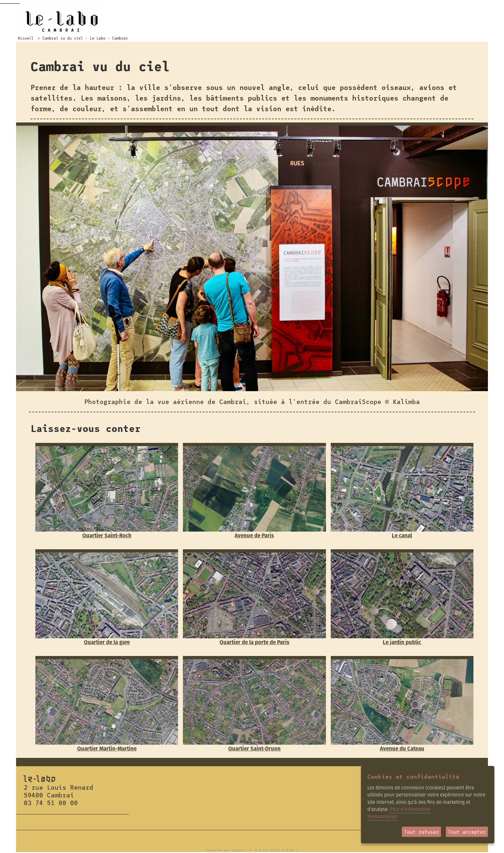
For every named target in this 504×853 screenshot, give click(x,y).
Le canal (402, 535)
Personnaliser (382, 817)
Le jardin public (402, 642)
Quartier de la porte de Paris (254, 642)
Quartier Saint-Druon (254, 749)
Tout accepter (467, 832)
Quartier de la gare (107, 642)
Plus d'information (410, 809)
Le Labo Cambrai (61, 21)
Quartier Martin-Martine (107, 749)
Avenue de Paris (254, 535)
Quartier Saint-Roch (107, 535)
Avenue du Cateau (402, 749)
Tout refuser (421, 832)
